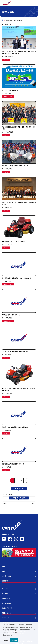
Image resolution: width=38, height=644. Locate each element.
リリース (6, 60)
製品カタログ (6, 598)
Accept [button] (14, 640)
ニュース (5, 589)
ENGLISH (5, 618)
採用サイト (6, 608)
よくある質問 (6, 603)
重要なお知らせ (8, 96)
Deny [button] (6, 640)
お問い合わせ (6, 613)
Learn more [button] (8, 635)
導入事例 (5, 594)
